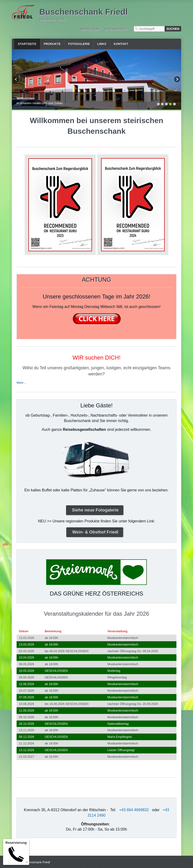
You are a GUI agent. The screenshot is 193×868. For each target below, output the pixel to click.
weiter (177, 80)
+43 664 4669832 (134, 809)
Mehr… (22, 382)
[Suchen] (173, 29)
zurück (16, 80)
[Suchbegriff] (149, 29)
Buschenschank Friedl (83, 12)
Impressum (90, 29)
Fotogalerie (79, 44)
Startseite (27, 44)
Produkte (52, 44)
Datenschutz (115, 29)
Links (102, 44)
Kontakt (121, 44)
